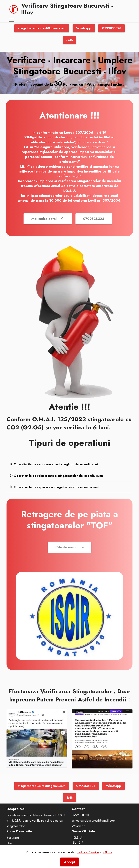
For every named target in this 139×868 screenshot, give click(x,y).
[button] (69, 464)
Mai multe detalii (48, 219)
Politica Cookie (88, 858)
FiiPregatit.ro (81, 847)
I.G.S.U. (77, 837)
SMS (70, 40)
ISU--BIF (77, 842)
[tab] (69, 464)
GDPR (108, 858)
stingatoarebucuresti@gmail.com (42, 28)
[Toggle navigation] (11, 20)
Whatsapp (84, 28)
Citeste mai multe (69, 547)
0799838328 (112, 28)
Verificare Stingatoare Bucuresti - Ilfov (67, 9)
